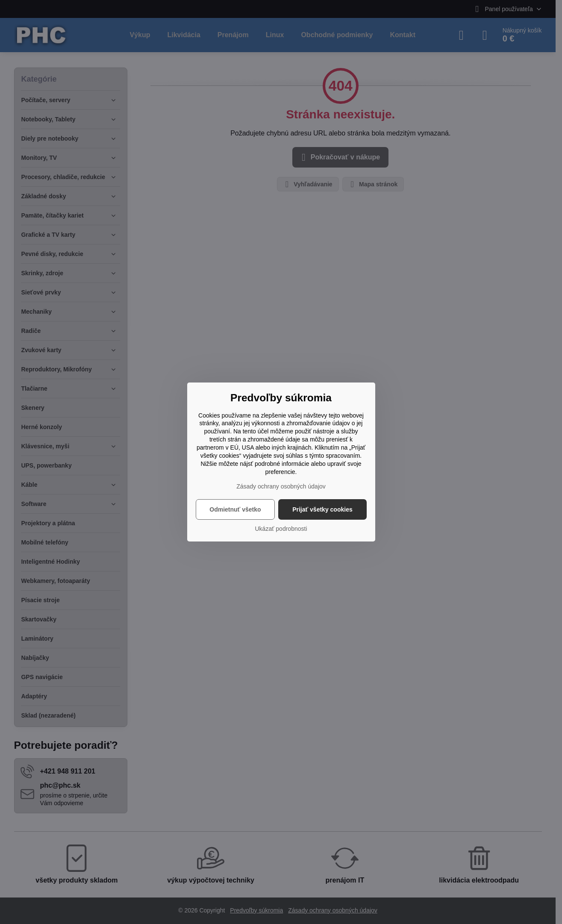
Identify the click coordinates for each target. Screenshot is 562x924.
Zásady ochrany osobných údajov (281, 486)
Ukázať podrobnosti (281, 529)
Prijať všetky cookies (322, 509)
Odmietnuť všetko (235, 509)
